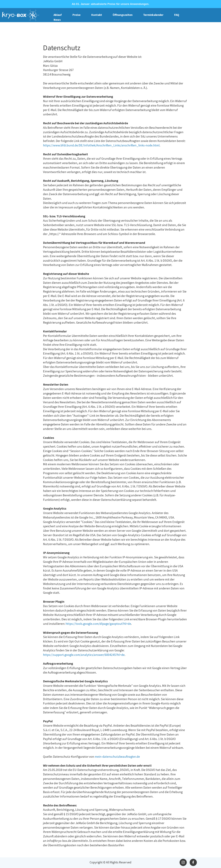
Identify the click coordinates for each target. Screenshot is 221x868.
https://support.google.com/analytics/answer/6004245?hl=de (84, 655)
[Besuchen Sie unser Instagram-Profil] (183, 862)
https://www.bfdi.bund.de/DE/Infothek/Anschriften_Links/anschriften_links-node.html (101, 145)
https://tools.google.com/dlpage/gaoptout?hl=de (98, 624)
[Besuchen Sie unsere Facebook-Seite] (193, 862)
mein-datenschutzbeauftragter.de (117, 757)
